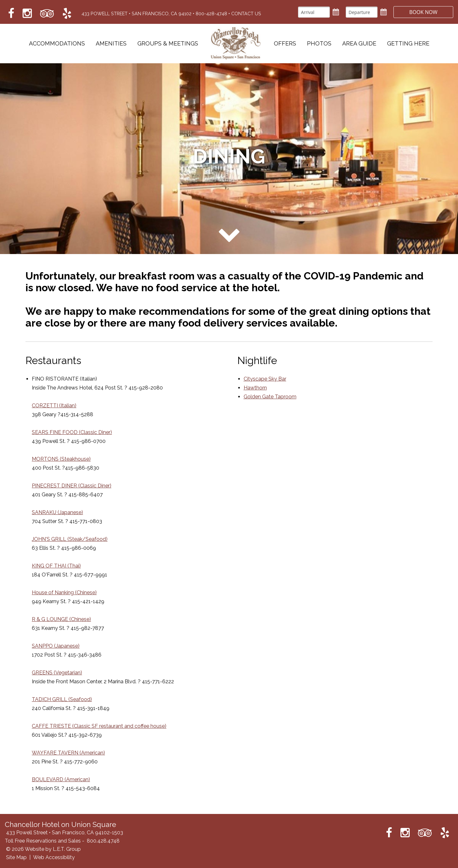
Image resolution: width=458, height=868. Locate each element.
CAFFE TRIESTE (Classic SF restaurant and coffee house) (99, 726)
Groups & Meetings (168, 44)
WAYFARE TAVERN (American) (68, 753)
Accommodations (57, 44)
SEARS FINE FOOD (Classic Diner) (72, 432)
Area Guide (359, 44)
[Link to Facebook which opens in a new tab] (11, 14)
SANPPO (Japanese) (56, 646)
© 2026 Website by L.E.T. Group (43, 849)
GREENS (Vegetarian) (57, 673)
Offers (285, 44)
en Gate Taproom (276, 397)
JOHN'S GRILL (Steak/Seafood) (70, 539)
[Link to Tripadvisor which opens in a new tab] (47, 14)
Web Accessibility (54, 857)
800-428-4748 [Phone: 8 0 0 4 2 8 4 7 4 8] (211, 14)
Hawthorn (255, 388)
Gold (249, 397)
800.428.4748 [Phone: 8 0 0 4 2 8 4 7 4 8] (103, 841)
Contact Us (246, 14)
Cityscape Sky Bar (265, 379)
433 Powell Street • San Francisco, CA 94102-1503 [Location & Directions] (65, 833)
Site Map (16, 857)
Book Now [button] (423, 12)
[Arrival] (313, 12)
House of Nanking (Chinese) (64, 592)
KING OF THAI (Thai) (56, 566)
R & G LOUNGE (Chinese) (61, 619)
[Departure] (361, 12)
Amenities (111, 44)
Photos (319, 44)
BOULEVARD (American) (61, 779)
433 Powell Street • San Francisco (136, 14)
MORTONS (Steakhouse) (61, 459)
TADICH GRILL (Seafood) (62, 699)
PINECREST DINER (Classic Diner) (72, 486)
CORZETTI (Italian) (54, 406)
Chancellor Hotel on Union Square (236, 44)
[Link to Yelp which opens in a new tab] (67, 14)
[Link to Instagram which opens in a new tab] (27, 14)
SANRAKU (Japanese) (57, 512)
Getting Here (408, 44)
